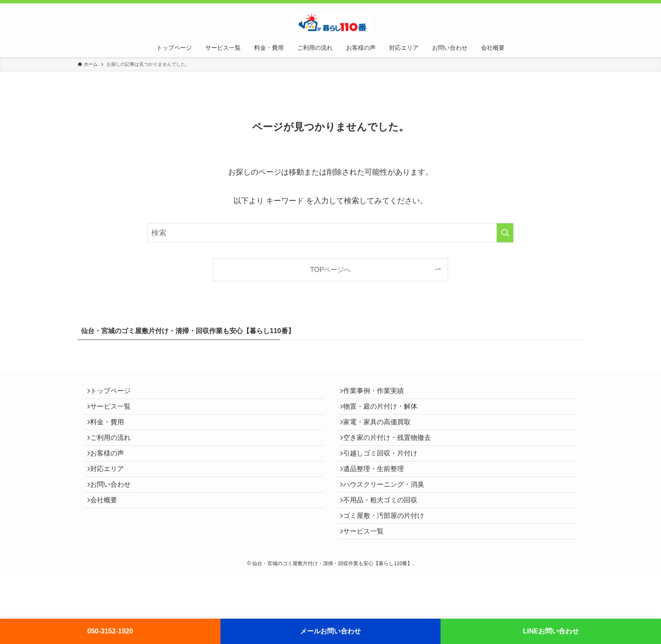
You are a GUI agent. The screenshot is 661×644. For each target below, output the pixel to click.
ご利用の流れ (115, 453)
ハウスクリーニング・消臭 (388, 513)
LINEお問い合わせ (551, 631)
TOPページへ (331, 269)
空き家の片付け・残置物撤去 (391, 453)
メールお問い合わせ (330, 631)
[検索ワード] (330, 233)
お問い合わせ (115, 513)
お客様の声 (111, 473)
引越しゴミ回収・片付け (384, 473)
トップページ (115, 393)
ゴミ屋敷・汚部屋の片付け (388, 553)
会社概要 (108, 533)
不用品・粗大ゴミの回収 (384, 533)
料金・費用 (111, 433)
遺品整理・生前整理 (378, 493)
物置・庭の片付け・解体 (384, 413)
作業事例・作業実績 (378, 393)
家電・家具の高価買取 (381, 433)
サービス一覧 (115, 413)
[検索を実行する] (505, 233)
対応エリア (111, 493)
